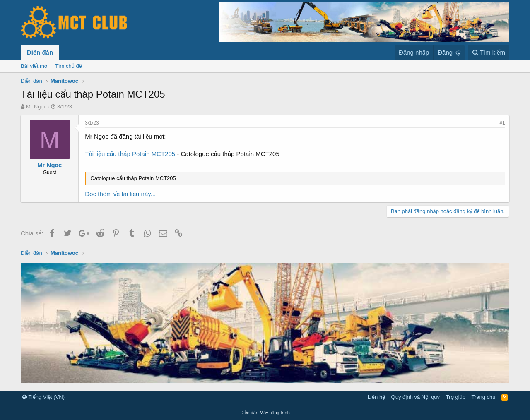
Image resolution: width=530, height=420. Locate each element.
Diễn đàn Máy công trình (265, 413)
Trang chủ (484, 397)
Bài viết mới (35, 66)
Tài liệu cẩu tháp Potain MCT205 (130, 154)
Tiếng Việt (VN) (43, 397)
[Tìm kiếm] (489, 52)
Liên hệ (376, 397)
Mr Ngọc (36, 107)
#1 (502, 123)
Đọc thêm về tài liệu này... (121, 194)
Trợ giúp (456, 397)
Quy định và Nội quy (416, 397)
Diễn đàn (40, 52)
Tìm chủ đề (69, 66)
